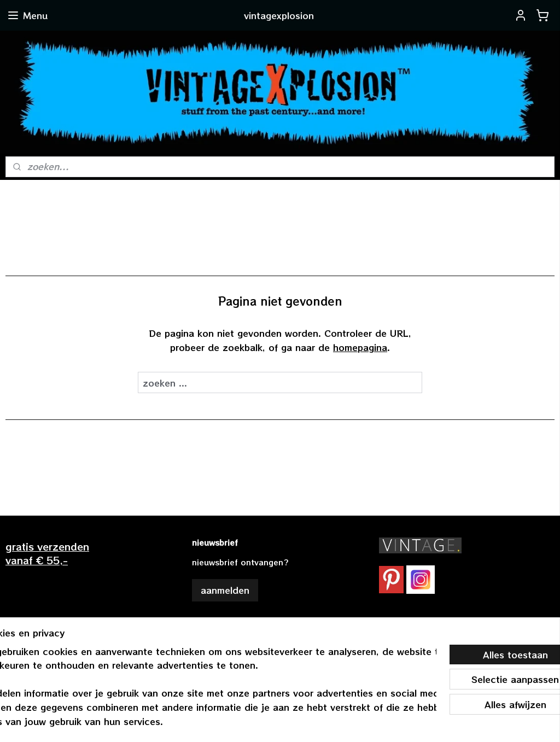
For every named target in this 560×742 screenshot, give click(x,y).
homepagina (360, 347)
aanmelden (225, 590)
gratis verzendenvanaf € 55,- (47, 553)
